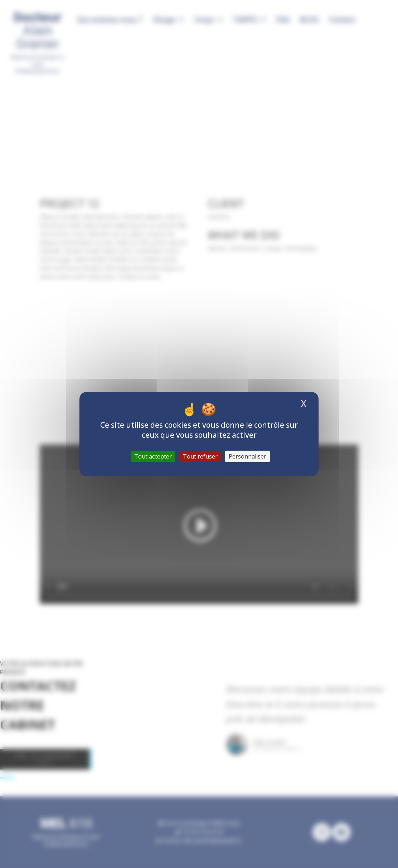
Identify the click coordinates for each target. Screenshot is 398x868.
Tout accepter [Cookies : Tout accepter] (153, 456)
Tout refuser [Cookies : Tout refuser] (200, 456)
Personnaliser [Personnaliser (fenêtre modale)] (247, 456)
